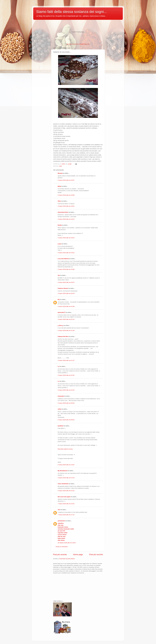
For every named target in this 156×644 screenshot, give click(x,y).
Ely (59, 299)
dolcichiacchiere (63, 212)
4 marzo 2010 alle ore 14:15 (66, 478)
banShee (60, 426)
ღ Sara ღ (60, 325)
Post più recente (60, 554)
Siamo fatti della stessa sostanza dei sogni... (71, 12)
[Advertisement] (63, 587)
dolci (61, 166)
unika (59, 409)
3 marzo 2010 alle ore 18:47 (66, 180)
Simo (59, 201)
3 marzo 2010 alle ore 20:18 (66, 293)
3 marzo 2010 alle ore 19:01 (66, 206)
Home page (78, 554)
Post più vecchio (96, 554)
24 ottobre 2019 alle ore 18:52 (67, 543)
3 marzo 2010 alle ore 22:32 (66, 375)
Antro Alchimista (63, 484)
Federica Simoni (63, 288)
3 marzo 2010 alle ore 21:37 (66, 360)
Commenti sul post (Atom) (67, 559)
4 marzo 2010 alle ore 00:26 (66, 403)
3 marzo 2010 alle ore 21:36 (66, 330)
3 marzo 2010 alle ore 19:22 (66, 238)
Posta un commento (62, 547)
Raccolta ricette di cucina (65, 449)
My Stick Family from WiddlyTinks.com (78, 44)
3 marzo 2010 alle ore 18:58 (66, 195)
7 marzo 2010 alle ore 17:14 (66, 515)
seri (59, 510)
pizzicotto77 (62, 312)
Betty (59, 186)
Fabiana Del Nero (63, 336)
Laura (60, 244)
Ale (59, 275)
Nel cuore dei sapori (64, 497)
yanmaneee (61, 521)
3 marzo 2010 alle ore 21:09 (66, 306)
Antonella (61, 396)
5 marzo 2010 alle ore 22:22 (66, 491)
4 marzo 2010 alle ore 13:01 (66, 465)
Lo (59, 366)
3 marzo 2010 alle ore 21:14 (66, 319)
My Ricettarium (63, 471)
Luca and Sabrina (63, 259)
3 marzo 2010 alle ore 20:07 (66, 282)
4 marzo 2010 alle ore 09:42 (66, 420)
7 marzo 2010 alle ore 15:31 (66, 504)
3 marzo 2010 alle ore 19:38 (66, 269)
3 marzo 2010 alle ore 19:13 (66, 219)
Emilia (60, 225)
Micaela (60, 173)
